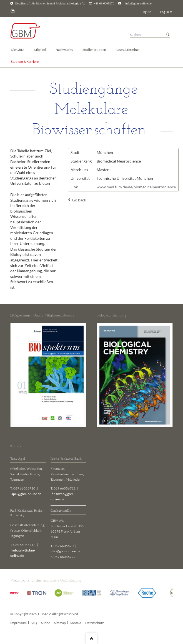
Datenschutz (95, 623)
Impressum (18, 623)
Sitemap (60, 623)
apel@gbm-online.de (26, 494)
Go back (79, 200)
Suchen (167, 35)
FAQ (34, 623)
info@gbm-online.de (138, 3)
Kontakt (76, 623)
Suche (46, 623)
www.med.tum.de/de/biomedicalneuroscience (136, 187)
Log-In (165, 12)
